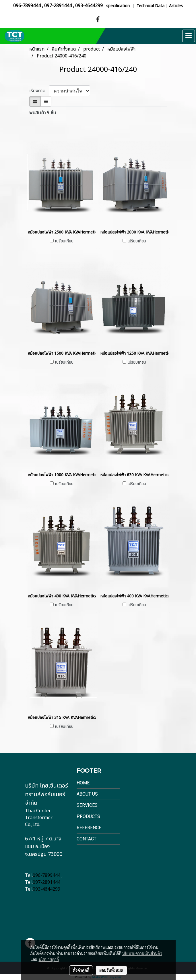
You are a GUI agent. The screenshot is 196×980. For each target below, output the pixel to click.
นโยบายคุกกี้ (49, 959)
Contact (87, 839)
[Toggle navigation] (189, 36)
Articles (176, 6)
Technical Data (151, 6)
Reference (89, 828)
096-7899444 (27, 6)
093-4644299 (89, 6)
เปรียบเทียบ (64, 241)
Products (88, 816)
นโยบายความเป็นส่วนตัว (142, 953)
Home (83, 783)
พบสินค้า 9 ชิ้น (43, 113)
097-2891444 (58, 6)
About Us (87, 794)
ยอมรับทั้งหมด (111, 970)
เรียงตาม (39, 91)
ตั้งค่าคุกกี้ (81, 970)
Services (87, 805)
